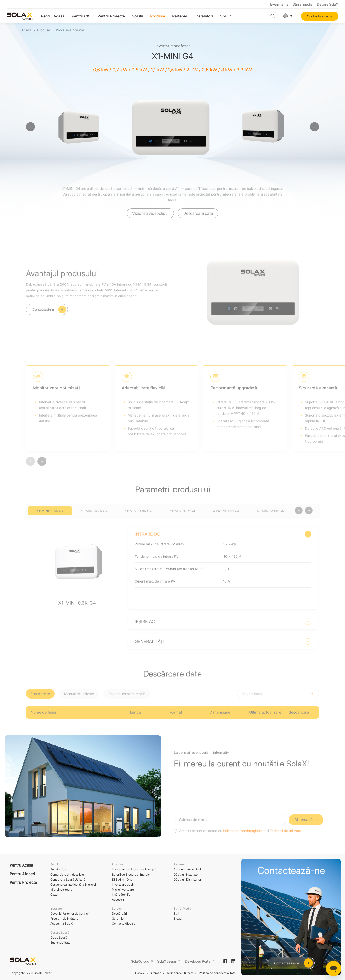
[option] (80, 127)
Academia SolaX (61, 924)
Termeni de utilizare (180, 973)
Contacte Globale (124, 924)
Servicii (117, 908)
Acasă (26, 30)
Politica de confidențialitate (217, 973)
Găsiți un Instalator (186, 874)
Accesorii (118, 900)
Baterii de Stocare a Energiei (131, 874)
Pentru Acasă (53, 16)
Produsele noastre (70, 30)
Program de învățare (64, 919)
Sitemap (156, 973)
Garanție (118, 919)
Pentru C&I (81, 16)
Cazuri (55, 895)
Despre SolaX (328, 4)
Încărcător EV (121, 895)
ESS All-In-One (122, 879)
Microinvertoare (61, 890)
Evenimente (279, 4)
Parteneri (180, 16)
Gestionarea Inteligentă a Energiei (73, 884)
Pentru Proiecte (111, 16)
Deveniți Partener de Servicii (70, 913)
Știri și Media (182, 908)
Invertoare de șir (123, 884)
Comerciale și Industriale (67, 874)
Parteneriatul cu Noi (187, 869)
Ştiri (176, 913)
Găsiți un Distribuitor (187, 879)
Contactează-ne (320, 16)
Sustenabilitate (60, 942)
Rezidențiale (59, 869)
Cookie (140, 973)
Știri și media (303, 4)
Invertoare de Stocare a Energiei (134, 869)
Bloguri (178, 919)
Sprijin (226, 16)
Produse (158, 16)
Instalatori (204, 16)
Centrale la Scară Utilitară (68, 879)
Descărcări (119, 913)
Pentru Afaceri (22, 874)
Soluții (138, 16)
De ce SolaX (59, 937)
